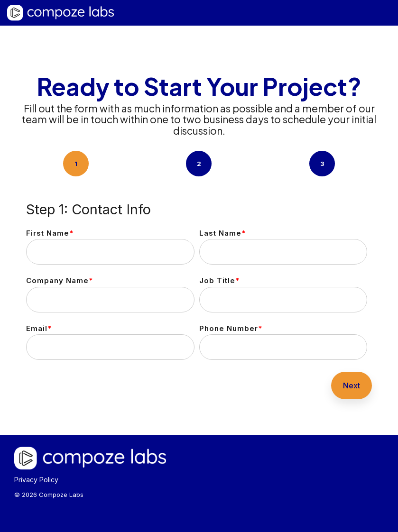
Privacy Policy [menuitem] (36, 480)
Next (352, 385)
